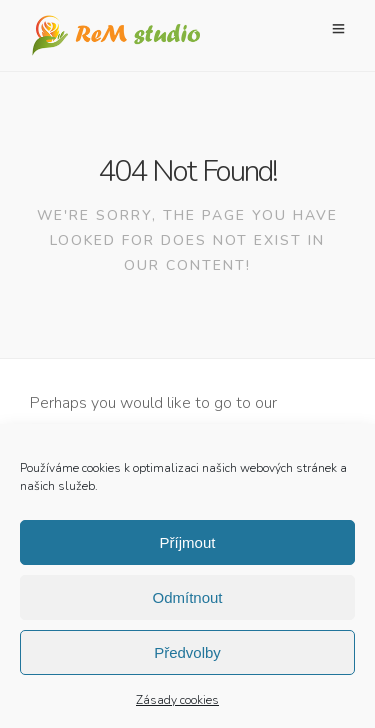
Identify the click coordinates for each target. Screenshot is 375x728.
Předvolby (187, 657)
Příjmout (188, 547)
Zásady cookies (177, 705)
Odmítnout (187, 602)
